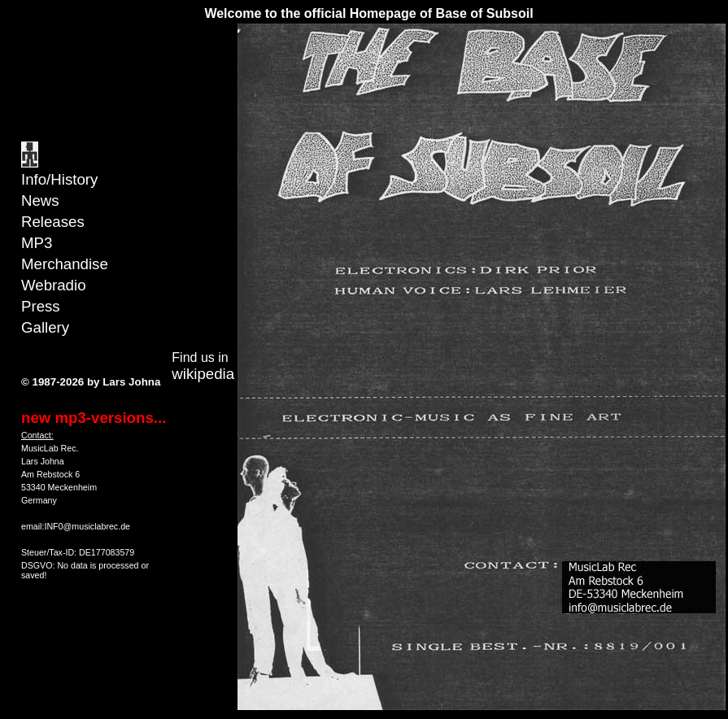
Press (41, 306)
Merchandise (65, 264)
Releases (53, 222)
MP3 (37, 243)
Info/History (59, 179)
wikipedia (203, 374)
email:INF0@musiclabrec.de (76, 526)
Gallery (45, 327)
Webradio (54, 285)
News (40, 200)
